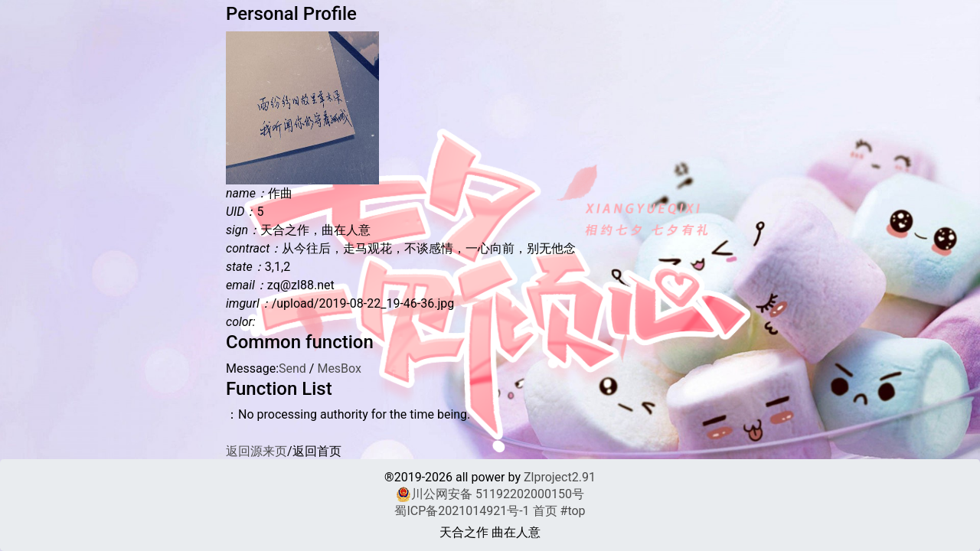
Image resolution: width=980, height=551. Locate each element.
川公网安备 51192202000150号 (490, 494)
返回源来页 (256, 451)
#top (573, 511)
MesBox (339, 368)
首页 (545, 511)
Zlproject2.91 (560, 477)
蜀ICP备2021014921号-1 (462, 511)
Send (292, 368)
